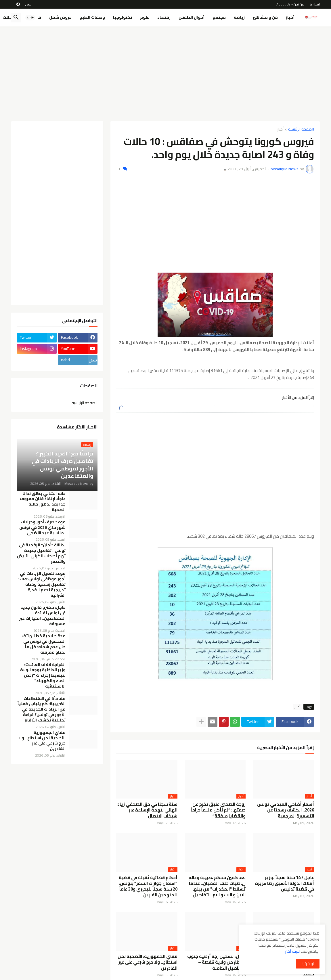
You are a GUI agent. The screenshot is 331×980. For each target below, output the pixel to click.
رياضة (239, 17)
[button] (30, 18)
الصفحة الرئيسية (301, 130)
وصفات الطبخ (92, 17)
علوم (145, 17)
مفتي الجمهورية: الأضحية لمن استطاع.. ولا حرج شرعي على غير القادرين (148, 962)
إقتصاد (164, 17)
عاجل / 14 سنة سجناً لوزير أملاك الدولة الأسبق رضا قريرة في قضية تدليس (285, 884)
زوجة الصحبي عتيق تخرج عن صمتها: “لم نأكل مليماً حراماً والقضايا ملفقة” (218, 810)
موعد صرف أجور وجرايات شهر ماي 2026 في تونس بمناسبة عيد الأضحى (42, 528)
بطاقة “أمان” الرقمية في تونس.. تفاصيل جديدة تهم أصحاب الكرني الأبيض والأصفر (41, 553)
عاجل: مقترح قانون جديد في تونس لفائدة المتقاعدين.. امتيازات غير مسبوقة (42, 616)
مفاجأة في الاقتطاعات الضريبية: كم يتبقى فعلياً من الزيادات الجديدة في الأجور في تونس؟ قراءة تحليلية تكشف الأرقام (42, 709)
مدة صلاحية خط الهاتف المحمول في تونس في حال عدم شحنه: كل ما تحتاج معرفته (44, 644)
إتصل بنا (315, 4)
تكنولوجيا (123, 17)
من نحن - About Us (290, 4)
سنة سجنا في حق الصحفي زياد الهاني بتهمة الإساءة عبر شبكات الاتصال (147, 810)
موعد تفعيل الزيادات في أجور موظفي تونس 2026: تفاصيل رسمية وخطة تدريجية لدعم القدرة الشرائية (42, 584)
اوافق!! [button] (308, 964)
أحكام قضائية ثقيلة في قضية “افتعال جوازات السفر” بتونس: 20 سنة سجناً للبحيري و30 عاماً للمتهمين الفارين (148, 886)
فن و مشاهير (265, 17)
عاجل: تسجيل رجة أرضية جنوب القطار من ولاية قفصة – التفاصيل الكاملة (216, 962)
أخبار (290, 17)
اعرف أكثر (293, 951)
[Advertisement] (165, 74)
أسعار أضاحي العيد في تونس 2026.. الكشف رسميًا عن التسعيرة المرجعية (286, 810)
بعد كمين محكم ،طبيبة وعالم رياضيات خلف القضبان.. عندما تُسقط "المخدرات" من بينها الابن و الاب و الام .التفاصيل (217, 886)
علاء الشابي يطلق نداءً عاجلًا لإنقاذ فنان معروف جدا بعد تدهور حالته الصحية (43, 502)
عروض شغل (60, 17)
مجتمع (219, 17)
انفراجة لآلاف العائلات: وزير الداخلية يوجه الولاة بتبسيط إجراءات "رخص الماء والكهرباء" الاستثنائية (43, 675)
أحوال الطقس (192, 17)
